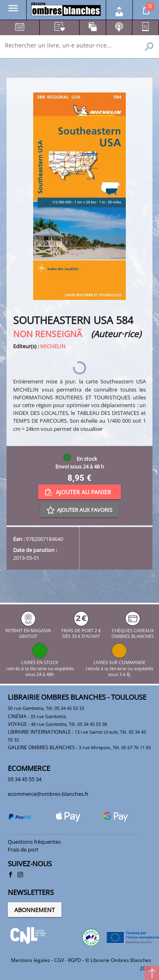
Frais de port (23, 849)
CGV (59, 960)
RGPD (75, 960)
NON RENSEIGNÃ (51, 334)
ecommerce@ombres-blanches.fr (48, 794)
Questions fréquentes (34, 842)
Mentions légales (31, 960)
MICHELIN (53, 346)
